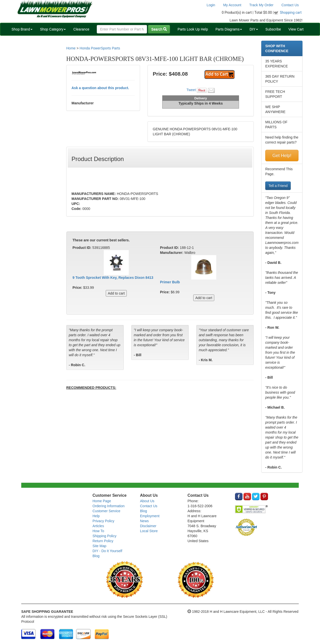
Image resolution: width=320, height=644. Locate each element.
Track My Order (261, 5)
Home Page (102, 501)
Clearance (81, 29)
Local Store (149, 531)
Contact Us (290, 5)
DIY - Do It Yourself (107, 551)
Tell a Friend (278, 186)
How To (98, 531)
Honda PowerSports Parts (100, 48)
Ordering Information (108, 506)
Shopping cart (291, 12)
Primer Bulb (170, 282)
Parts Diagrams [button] (229, 29)
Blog (96, 556)
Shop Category (53, 29)
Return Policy (103, 541)
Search (159, 29)
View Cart (296, 29)
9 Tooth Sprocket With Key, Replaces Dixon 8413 (113, 278)
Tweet (191, 90)
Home (71, 48)
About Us (147, 501)
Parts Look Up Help (193, 29)
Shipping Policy (104, 536)
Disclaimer (148, 526)
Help (96, 516)
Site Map (99, 546)
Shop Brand (22, 29)
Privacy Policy (103, 521)
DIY (254, 29)
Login (211, 5)
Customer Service (106, 511)
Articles (98, 526)
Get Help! (282, 156)
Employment (150, 516)
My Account (232, 5)
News (144, 521)
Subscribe (273, 29)
